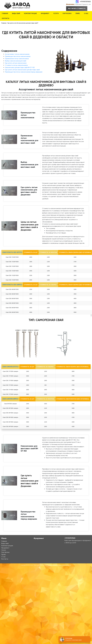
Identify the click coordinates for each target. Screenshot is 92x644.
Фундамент (45, 13)
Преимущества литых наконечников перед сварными (24, 72)
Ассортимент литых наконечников (17, 54)
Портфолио (67, 13)
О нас (86, 13)
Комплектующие (30, 13)
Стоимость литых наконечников (16, 65)
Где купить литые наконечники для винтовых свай (22, 70)
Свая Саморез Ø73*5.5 (10, 367)
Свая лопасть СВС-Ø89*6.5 (12, 285)
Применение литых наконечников (17, 59)
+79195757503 (85, 1)
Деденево (70, 4)
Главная (5, 13)
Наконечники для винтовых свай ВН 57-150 (20, 67)
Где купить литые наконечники (16, 63)
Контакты (6, 18)
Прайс (78, 13)
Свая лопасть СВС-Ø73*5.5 (12, 252)
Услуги (56, 13)
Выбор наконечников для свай (16, 61)
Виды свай (16, 13)
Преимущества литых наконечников (18, 56)
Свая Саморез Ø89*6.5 (10, 399)
